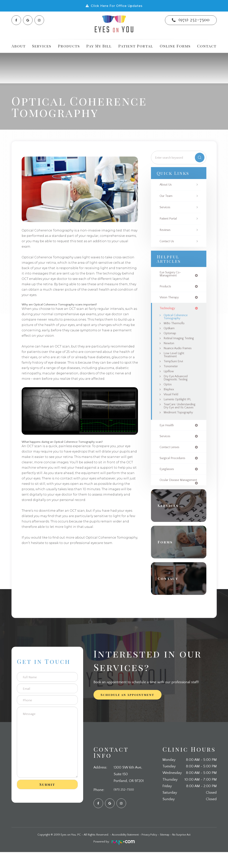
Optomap (171, 336)
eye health (167, 436)
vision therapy (170, 298)
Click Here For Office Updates (117, 6)
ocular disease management (170, 494)
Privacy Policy (149, 851)
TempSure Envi (175, 366)
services (166, 448)
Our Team (167, 196)
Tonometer (172, 371)
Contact (207, 46)
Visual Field (172, 401)
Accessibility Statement (123, 851)
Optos (168, 390)
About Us (167, 185)
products (166, 287)
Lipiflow (169, 376)
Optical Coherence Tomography (177, 319)
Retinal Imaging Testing (180, 341)
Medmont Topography (180, 423)
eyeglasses (168, 481)
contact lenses (171, 459)
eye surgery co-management (172, 274)
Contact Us (168, 241)
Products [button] (69, 46)
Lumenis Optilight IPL (179, 406)
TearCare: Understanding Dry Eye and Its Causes (181, 415)
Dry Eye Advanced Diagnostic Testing (177, 383)
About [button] (19, 46)
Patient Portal (136, 46)
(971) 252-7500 (194, 19)
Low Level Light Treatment (175, 359)
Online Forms (175, 46)
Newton (170, 346)
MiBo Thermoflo (176, 325)
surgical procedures (174, 470)
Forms (167, 558)
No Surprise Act (185, 851)
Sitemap (166, 851)
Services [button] (42, 46)
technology (168, 310)
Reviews (166, 230)
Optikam (170, 331)
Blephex (170, 395)
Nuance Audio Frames (179, 352)
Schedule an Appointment (127, 711)
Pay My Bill (99, 46)
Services (166, 207)
